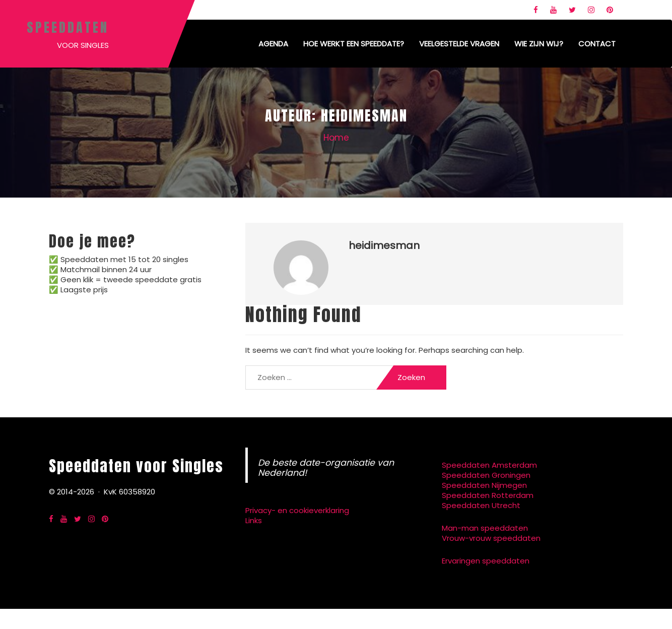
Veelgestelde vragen (459, 44)
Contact (597, 44)
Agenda (273, 44)
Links (254, 520)
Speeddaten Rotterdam (488, 495)
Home (336, 138)
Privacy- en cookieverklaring (297, 510)
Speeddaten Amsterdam (489, 465)
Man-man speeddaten (485, 528)
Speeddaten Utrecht (481, 505)
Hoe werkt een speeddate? (354, 44)
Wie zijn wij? (539, 44)
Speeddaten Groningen (486, 475)
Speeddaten (68, 27)
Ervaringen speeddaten (486, 561)
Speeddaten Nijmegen (484, 485)
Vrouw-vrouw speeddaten (491, 538)
